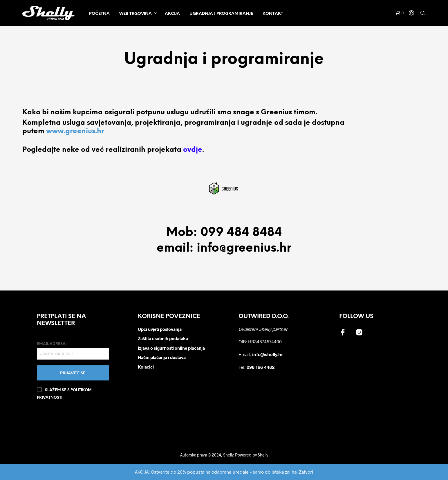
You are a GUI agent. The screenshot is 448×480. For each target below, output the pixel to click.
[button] (399, 13)
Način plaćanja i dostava (162, 357)
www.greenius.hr (75, 131)
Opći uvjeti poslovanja (160, 329)
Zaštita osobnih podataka (163, 338)
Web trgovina (136, 14)
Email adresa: (73, 351)
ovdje (193, 150)
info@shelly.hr (268, 354)
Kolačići (146, 367)
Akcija (172, 14)
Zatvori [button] (306, 472)
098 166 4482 (261, 367)
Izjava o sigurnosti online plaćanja (171, 348)
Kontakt (273, 14)
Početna (99, 14)
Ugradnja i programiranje (221, 14)
